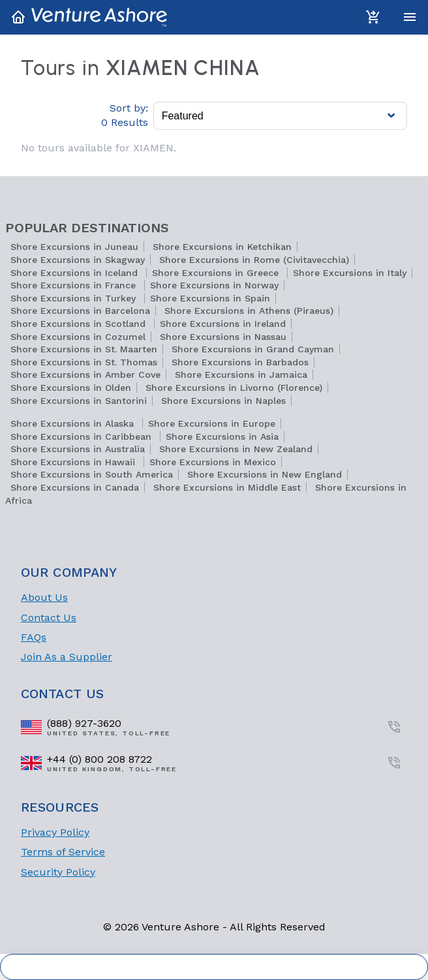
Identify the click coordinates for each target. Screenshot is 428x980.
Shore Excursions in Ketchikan (222, 247)
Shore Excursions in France (75, 285)
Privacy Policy (55, 832)
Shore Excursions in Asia (222, 436)
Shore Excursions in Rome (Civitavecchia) (254, 260)
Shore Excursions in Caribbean (83, 436)
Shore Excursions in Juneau (74, 247)
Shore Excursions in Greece (217, 273)
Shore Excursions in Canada (75, 487)
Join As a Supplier (67, 657)
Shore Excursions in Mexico (213, 462)
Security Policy (58, 872)
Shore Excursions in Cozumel (78, 337)
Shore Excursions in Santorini (79, 401)
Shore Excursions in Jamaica (241, 375)
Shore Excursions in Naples (223, 401)
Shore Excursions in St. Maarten (84, 349)
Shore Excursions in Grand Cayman (253, 349)
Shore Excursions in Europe (212, 423)
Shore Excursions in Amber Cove (85, 375)
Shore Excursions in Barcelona (80, 311)
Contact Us (49, 618)
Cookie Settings (214, 967)
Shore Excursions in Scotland (80, 324)
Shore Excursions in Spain (210, 298)
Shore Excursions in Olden (71, 388)
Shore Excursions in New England (265, 474)
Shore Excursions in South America (92, 474)
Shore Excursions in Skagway (78, 260)
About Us (44, 597)
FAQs (34, 637)
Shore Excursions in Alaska (74, 423)
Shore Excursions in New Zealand (236, 449)
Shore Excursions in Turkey (75, 298)
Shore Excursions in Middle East (227, 487)
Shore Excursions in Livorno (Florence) (234, 388)
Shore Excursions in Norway (214, 285)
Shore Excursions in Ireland (223, 324)
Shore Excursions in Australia (78, 449)
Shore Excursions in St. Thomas (84, 362)
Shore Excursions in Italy (350, 273)
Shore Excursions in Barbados (240, 362)
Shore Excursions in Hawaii (74, 462)
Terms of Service (63, 852)
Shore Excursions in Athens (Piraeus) (249, 311)
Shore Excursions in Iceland (76, 273)
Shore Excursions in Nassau (223, 337)
